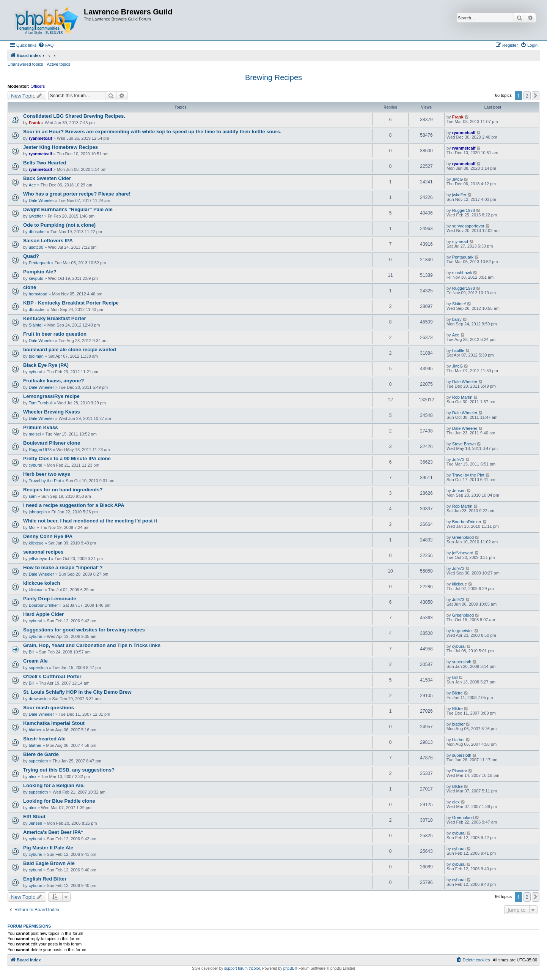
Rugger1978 (464, 210)
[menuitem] (46, 45)
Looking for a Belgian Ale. (54, 785)
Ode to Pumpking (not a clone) (59, 225)
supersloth (39, 668)
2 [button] (527, 96)
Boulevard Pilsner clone (52, 443)
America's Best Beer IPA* (53, 832)
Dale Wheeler (42, 200)
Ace (32, 185)
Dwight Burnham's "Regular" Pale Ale (68, 209)
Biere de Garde (41, 754)
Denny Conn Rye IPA (48, 536)
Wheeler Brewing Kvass (52, 412)
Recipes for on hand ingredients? (63, 490)
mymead (460, 241)
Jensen (459, 491)
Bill (32, 652)
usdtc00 (36, 247)
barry (457, 319)
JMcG (458, 179)
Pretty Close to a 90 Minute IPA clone (67, 458)
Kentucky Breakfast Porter (55, 318)
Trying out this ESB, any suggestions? (69, 770)
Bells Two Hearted (45, 163)
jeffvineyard (39, 559)
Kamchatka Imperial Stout (54, 723)
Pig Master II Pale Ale (48, 848)
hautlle (458, 350)
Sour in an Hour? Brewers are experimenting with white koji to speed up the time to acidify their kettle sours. (152, 132)
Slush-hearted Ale (44, 739)
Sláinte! (459, 304)
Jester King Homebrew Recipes (61, 147)
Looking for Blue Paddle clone (59, 801)
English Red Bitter (45, 879)
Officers (38, 86)
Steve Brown (464, 444)
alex (33, 776)
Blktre (457, 693)
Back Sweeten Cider (47, 178)
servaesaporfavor (468, 226)
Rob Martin (462, 397)
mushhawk (462, 273)
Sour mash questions (49, 708)
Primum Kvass (41, 427)
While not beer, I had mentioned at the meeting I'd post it (90, 521)
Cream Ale (35, 661)
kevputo (36, 278)
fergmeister (463, 631)
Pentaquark (39, 263)
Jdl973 (458, 459)
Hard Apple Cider (43, 614)
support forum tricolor (242, 968)
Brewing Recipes (273, 77)
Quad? (31, 256)
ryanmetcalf (41, 138)
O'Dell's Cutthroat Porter (52, 676)
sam (33, 496)
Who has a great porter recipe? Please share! (77, 194)
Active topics (59, 64)
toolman (36, 356)
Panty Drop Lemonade (50, 599)
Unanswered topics (25, 64)
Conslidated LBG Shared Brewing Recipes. (74, 116)
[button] (536, 96)
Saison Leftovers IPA (48, 241)
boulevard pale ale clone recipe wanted (70, 350)
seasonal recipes (43, 552)
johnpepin (38, 512)
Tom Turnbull (41, 403)
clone (30, 287)
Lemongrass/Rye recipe (51, 396)
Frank (35, 123)
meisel (35, 434)
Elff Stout (34, 817)
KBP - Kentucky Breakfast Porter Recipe (71, 303)
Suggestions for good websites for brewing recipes (84, 630)
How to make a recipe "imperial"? (63, 567)
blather (35, 730)
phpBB (289, 968)
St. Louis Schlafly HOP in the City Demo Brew (77, 692)
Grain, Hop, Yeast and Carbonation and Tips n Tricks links (92, 645)
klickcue (36, 543)
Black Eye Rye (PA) (46, 365)
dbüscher (37, 232)
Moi (32, 527)
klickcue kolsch (42, 583)
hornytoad (38, 294)
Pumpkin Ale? (40, 272)
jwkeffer (459, 195)
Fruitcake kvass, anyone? (54, 381)
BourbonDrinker (467, 522)
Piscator (460, 771)
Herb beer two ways (47, 474)
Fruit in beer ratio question (55, 334)
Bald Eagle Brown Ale (49, 863)
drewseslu (38, 699)
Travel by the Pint (45, 481)
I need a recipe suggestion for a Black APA (74, 505)
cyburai (35, 372)
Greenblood (463, 537)
